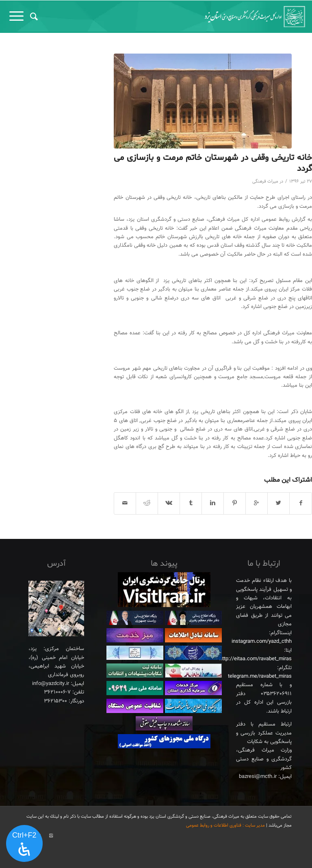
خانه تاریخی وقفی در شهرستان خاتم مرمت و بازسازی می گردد (213, 163)
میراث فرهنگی (265, 182)
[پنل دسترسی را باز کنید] (24, 844)
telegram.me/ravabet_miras (260, 676)
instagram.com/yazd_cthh (262, 642)
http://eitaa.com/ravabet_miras (256, 659)
